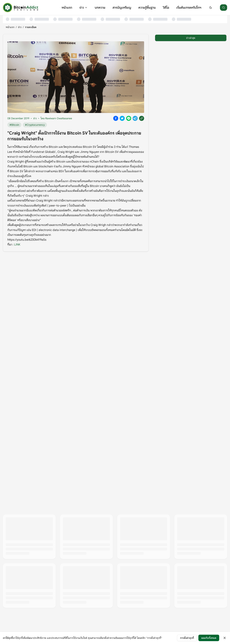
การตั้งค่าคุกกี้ (187, 638)
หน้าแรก (67, 8)
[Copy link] (142, 118)
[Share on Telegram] (135, 118)
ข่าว (83, 8)
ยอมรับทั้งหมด (209, 638)
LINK (17, 245)
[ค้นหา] (224, 8)
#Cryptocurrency (35, 125)
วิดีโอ (166, 8)
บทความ (100, 8)
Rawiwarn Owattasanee (59, 118)
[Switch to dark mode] (211, 8)
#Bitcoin (14, 125)
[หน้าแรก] (20, 8)
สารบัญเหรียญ (122, 8)
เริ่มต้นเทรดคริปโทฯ (189, 8)
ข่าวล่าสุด (191, 38)
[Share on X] (122, 118)
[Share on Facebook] (116, 118)
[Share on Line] (129, 118)
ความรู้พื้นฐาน (147, 8)
